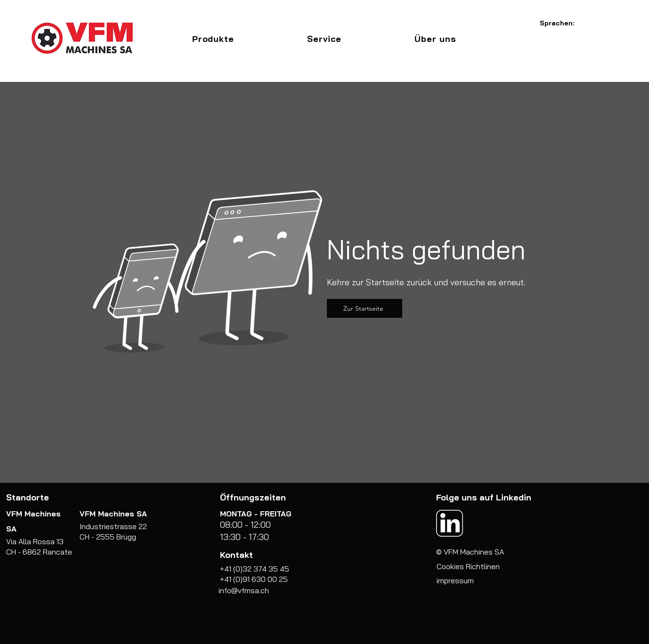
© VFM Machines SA (470, 552)
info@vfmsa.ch (244, 590)
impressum (455, 580)
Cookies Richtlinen (468, 566)
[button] (213, 39)
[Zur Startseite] (365, 308)
